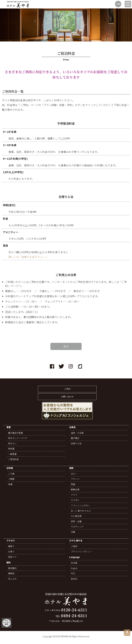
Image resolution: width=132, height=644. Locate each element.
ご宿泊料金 (13, 459)
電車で (11, 546)
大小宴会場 (76, 516)
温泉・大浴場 (77, 433)
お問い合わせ (67, 397)
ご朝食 (11, 479)
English (74, 568)
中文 (73, 573)
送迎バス (12, 557)
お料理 (10, 468)
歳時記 (11, 573)
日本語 (74, 563)
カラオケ (75, 500)
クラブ (74, 495)
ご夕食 (11, 474)
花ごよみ (12, 579)
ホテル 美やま (76, 541)
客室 (9, 427)
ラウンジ (75, 479)
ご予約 (67, 389)
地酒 (10, 484)
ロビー (74, 474)
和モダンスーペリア (18, 438)
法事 (73, 532)
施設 (71, 468)
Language (75, 557)
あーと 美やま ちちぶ (81, 511)
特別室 (11, 449)
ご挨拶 (74, 546)
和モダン (12, 443)
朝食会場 (75, 490)
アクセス (11, 541)
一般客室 (12, 454)
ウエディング (77, 527)
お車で (11, 552)
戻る (66, 346)
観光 (9, 563)
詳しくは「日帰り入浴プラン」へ (28, 257)
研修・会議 (76, 521)
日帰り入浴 (76, 443)
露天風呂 (75, 438)
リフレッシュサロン (80, 505)
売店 (73, 484)
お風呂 (72, 427)
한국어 (74, 579)
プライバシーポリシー (81, 552)
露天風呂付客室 (16, 433)
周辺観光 (12, 568)
